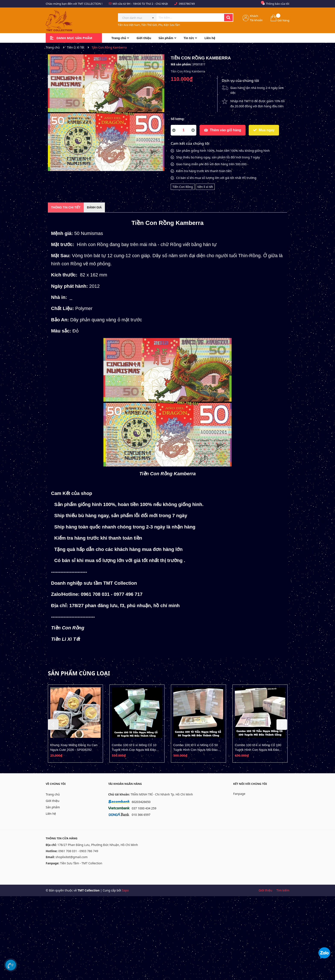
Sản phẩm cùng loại (79, 673)
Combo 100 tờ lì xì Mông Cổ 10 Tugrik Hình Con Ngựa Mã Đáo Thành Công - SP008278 (134, 750)
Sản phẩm (53, 807)
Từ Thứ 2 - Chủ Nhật (155, 4)
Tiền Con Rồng (183, 187)
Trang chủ (53, 794)
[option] (75, 724)
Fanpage (239, 794)
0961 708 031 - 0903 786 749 (78, 851)
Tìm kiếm (283, 890)
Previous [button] (53, 725)
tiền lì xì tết (205, 187)
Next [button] (282, 725)
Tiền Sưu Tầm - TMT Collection (81, 863)
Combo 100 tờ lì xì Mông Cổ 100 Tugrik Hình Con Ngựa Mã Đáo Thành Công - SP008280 (258, 750)
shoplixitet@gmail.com (72, 857)
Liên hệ (51, 814)
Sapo (125, 890)
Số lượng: (178, 119)
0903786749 (187, 4)
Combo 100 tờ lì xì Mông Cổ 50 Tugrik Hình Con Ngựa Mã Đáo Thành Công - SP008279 (196, 750)
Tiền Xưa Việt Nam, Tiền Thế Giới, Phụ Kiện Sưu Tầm (149, 25)
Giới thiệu (53, 801)
